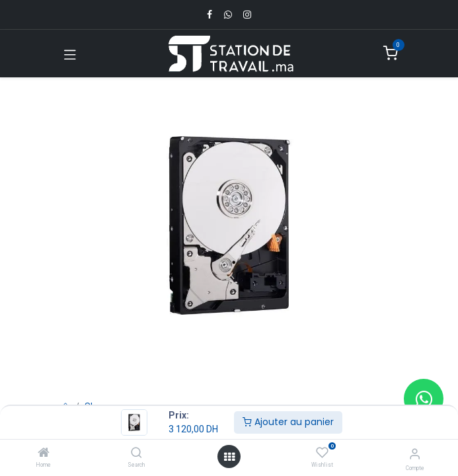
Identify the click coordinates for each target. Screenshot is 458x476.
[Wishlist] (322, 453)
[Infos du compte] (415, 454)
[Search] (136, 454)
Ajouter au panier (288, 422)
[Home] (44, 454)
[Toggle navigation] (70, 54)
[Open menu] (229, 457)
